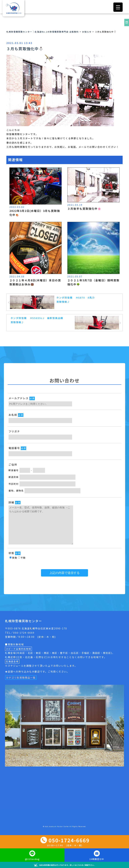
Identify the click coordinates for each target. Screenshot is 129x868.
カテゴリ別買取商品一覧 (21, 678)
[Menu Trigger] (118, 7)
